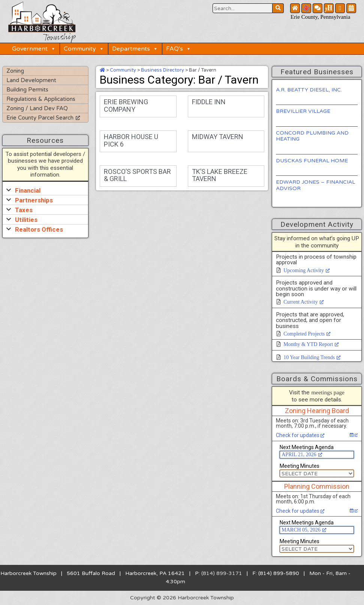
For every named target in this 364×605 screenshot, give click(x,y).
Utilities (26, 220)
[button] (45, 190)
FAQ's (179, 49)
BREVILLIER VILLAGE (303, 111)
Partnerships (34, 200)
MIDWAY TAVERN (218, 137)
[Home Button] (295, 8)
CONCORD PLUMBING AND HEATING (312, 136)
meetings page (328, 392)
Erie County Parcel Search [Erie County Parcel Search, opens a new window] (43, 118)
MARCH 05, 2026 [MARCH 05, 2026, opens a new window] (304, 530)
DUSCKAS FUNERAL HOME (312, 161)
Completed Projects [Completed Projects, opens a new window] (307, 334)
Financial (28, 190)
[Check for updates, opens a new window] (354, 435)
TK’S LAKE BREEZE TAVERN (220, 175)
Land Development (31, 80)
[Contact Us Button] (318, 8)
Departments (135, 49)
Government (34, 49)
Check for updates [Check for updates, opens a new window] (300, 435)
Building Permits (27, 90)
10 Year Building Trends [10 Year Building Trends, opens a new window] (312, 357)
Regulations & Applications (41, 99)
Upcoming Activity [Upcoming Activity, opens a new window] (307, 270)
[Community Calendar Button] (351, 8)
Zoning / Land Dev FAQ (37, 108)
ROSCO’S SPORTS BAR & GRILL (137, 175)
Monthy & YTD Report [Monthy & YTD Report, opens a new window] (311, 344)
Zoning (15, 71)
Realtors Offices (39, 229)
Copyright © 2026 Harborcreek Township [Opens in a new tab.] (182, 598)
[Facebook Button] (340, 8)
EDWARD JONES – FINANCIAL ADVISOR (315, 185)
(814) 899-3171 (222, 573)
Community (84, 49)
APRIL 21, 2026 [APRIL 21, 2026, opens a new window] (302, 454)
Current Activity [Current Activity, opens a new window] (303, 302)
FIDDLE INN (209, 102)
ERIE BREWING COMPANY (126, 106)
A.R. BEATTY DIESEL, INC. (309, 90)
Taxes (24, 210)
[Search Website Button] (243, 8)
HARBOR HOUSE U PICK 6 (131, 140)
